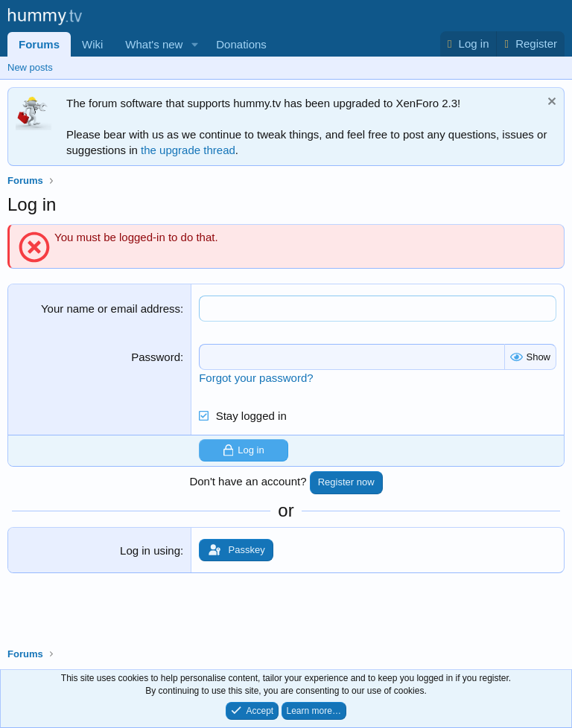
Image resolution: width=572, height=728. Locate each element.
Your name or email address (111, 309)
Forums (39, 44)
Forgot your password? (256, 378)
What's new (154, 44)
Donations (241, 44)
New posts (30, 67)
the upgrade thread (188, 150)
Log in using (150, 550)
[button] (194, 44)
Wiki (92, 44)
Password (156, 357)
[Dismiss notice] (550, 103)
